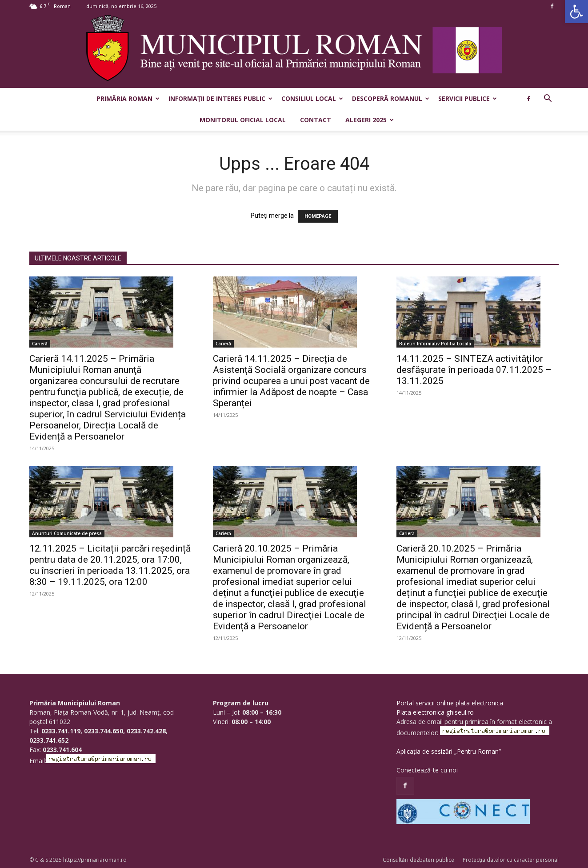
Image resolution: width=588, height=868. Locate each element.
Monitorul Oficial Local (243, 120)
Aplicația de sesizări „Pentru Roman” (449, 751)
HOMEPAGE (318, 216)
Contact (316, 120)
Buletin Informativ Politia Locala (435, 344)
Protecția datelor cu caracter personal (511, 860)
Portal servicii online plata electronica (450, 703)
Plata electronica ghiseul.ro (435, 712)
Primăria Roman (128, 98)
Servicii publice (468, 98)
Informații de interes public (220, 98)
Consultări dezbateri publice (418, 860)
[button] (576, 12)
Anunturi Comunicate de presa (67, 533)
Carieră (40, 344)
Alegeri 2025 (370, 120)
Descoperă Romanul (391, 98)
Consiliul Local (312, 98)
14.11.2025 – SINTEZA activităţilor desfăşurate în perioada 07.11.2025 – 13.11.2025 (474, 370)
